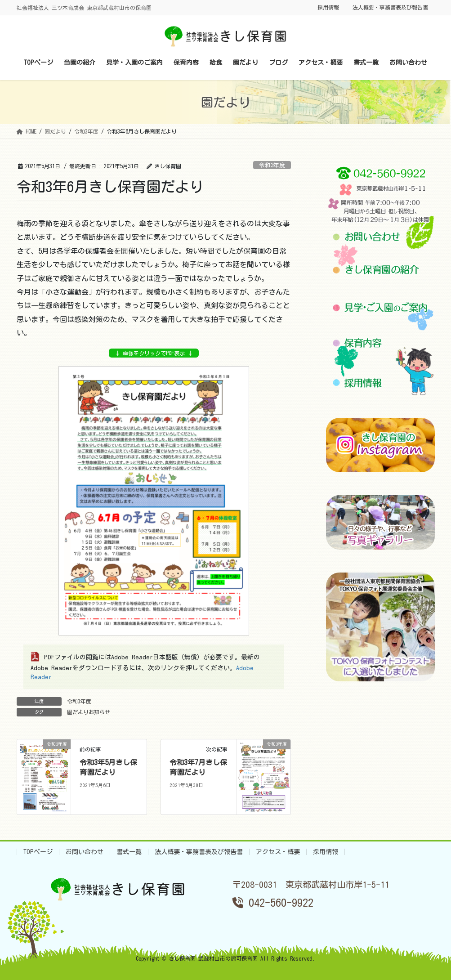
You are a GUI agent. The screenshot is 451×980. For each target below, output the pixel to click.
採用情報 (328, 7)
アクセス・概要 (278, 852)
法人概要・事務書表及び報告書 (390, 7)
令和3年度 (272, 165)
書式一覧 (129, 852)
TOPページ (38, 852)
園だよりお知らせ (89, 712)
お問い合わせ (85, 852)
